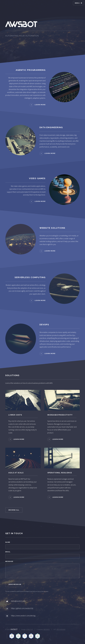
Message (9, 561)
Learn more (40, 105)
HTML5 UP (30, 629)
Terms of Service (42, 591)
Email (8, 552)
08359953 (47, 629)
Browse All (14, 510)
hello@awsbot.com (18, 601)
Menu (77, 3)
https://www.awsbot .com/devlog (23, 616)
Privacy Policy (32, 591)
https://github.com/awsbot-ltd (22, 608)
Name (8, 542)
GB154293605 (61, 629)
